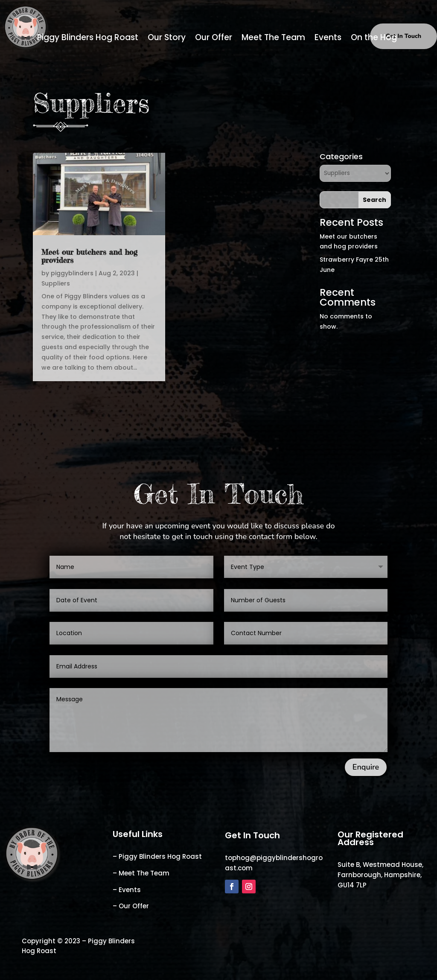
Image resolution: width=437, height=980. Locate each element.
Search (374, 200)
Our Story (167, 39)
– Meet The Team (141, 873)
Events (328, 39)
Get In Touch (403, 36)
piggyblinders (72, 273)
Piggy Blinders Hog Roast (88, 39)
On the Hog (374, 39)
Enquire (366, 767)
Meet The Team (273, 39)
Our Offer (214, 39)
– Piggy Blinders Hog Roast (157, 856)
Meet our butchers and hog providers (89, 256)
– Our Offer (131, 906)
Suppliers (56, 283)
